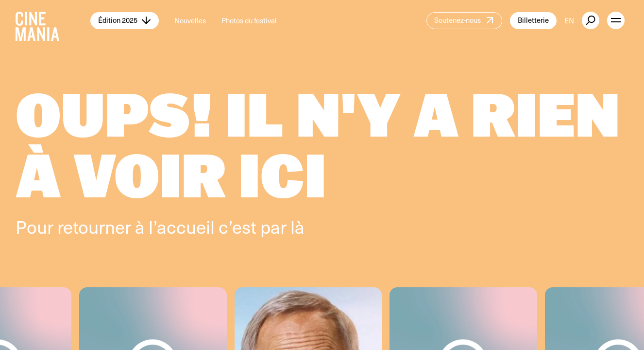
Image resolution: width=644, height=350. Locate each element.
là (297, 227)
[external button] (591, 20)
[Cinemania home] (53, 20)
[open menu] (616, 20)
